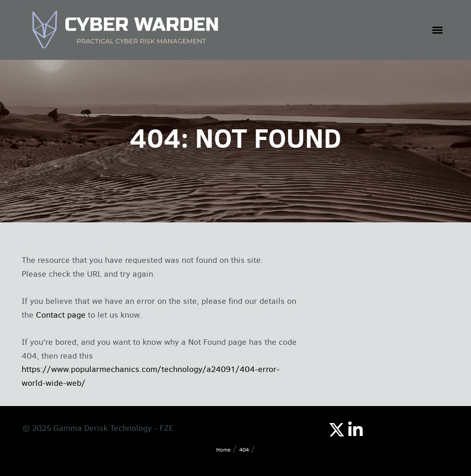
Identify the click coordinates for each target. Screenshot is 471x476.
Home (223, 450)
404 (244, 450)
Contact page (61, 315)
